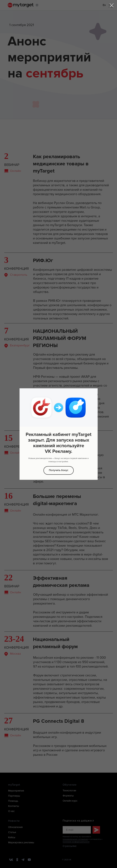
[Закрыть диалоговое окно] (112, 5)
